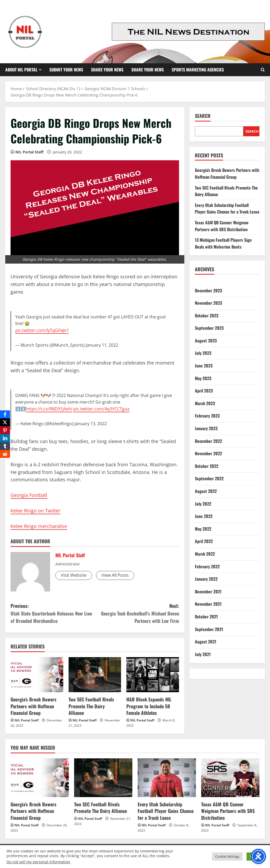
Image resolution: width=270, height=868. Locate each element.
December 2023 (208, 290)
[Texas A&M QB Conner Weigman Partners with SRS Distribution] (230, 778)
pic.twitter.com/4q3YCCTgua (101, 409)
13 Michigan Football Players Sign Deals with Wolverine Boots (223, 243)
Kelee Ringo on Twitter (35, 511)
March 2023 (205, 403)
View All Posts (115, 575)
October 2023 (207, 316)
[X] (5, 422)
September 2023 (209, 328)
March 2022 (205, 554)
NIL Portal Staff (29, 152)
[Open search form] (263, 70)
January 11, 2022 (102, 345)
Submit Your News (66, 70)
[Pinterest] (5, 430)
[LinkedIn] (5, 438)
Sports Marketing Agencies (198, 70)
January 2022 (206, 579)
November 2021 (208, 604)
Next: (137, 614)
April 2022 (204, 541)
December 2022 (208, 441)
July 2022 (203, 504)
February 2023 (207, 416)
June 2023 (204, 366)
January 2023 (206, 428)
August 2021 (206, 642)
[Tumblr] (5, 446)
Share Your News (107, 70)
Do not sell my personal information (38, 862)
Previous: (53, 614)
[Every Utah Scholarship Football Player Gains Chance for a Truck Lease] (167, 778)
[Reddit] (5, 454)
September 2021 (209, 629)
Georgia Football (29, 495)
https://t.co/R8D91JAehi (49, 409)
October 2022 (207, 466)
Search (203, 116)
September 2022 (209, 478)
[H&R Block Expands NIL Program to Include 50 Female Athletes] (153, 675)
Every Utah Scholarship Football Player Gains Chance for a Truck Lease (227, 208)
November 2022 (208, 453)
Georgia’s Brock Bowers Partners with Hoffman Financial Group (33, 706)
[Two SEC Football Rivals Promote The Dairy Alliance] (95, 675)
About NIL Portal (21, 70)
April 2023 (204, 391)
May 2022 (203, 529)
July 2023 (203, 353)
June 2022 (204, 516)
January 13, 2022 (91, 424)
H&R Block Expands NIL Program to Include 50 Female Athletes (149, 706)
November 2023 (208, 303)
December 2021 (208, 591)
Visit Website (74, 575)
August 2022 (206, 491)
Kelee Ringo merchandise (39, 526)
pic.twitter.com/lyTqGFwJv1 (42, 330)
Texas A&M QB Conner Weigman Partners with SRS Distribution (222, 226)
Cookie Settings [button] (227, 856)
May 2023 (203, 378)
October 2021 (206, 617)
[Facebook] (5, 414)
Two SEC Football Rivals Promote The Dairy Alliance (91, 706)
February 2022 (207, 566)
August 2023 (206, 341)
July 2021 (203, 654)
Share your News (148, 70)
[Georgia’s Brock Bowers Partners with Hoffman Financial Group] (37, 675)
